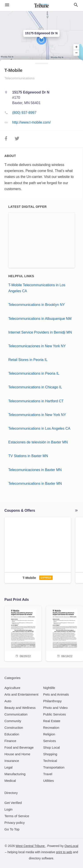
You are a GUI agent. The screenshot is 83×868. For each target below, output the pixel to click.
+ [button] (76, 47)
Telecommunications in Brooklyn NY (37, 305)
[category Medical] (10, 781)
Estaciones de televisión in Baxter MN (38, 442)
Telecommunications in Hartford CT (36, 401)
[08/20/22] (23, 633)
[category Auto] (8, 701)
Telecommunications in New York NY (37, 415)
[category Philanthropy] (52, 701)
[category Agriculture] (12, 688)
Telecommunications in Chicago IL (35, 387)
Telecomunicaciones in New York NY (37, 346)
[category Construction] (14, 728)
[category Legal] (9, 767)
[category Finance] (10, 741)
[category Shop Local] (51, 747)
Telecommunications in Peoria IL (34, 373)
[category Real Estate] (52, 721)
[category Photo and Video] (55, 708)
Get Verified (13, 803)
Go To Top (12, 829)
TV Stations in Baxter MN (28, 456)
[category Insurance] (12, 761)
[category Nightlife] (49, 688)
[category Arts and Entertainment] (21, 694)
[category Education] (12, 734)
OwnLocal (71, 846)
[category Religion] (49, 734)
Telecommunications (19, 78)
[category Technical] (50, 761)
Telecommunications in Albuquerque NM (40, 319)
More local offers (76, 511)
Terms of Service (17, 816)
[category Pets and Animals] (56, 694)
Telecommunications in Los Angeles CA (39, 428)
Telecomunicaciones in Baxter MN (35, 470)
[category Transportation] (54, 767)
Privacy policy (15, 823)
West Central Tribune (31, 846)
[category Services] (50, 741)
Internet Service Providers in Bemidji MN (40, 332)
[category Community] (13, 721)
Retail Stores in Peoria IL (28, 360)
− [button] (76, 53)
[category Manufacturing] (15, 774)
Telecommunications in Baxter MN (35, 484)
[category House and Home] (17, 754)
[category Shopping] (50, 754)
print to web (64, 852)
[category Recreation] (51, 728)
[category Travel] (48, 774)
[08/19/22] (65, 633)
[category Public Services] (55, 714)
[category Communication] (16, 714)
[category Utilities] (48, 781)
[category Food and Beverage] (19, 747)
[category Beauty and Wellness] (20, 708)
